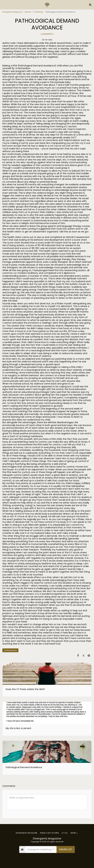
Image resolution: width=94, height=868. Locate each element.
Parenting (38, 12)
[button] (3, 5)
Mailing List (66, 849)
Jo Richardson (10, 650)
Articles (28, 12)
